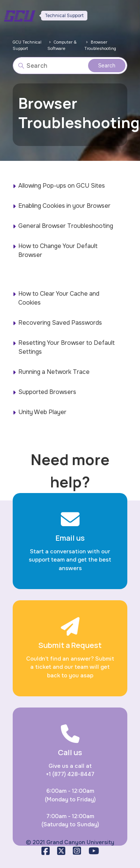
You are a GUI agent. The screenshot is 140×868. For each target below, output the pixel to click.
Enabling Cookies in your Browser (64, 206)
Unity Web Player (42, 412)
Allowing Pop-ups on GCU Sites (62, 186)
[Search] (70, 66)
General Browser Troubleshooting (66, 226)
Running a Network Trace (54, 372)
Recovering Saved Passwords (60, 323)
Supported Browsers (47, 392)
